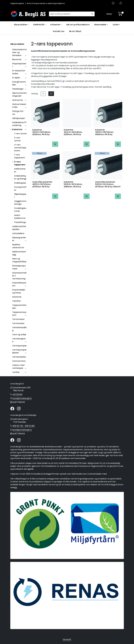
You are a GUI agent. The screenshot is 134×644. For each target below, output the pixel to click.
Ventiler (16, 372)
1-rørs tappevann (20, 156)
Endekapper (20, 183)
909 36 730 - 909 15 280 (24, 426)
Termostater (18, 323)
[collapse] (26, 55)
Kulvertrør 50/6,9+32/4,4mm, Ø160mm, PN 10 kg (73, 184)
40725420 (18, 394)
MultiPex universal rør (18, 246)
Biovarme (17, 59)
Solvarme (17, 297)
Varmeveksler (19, 357)
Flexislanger (18, 89)
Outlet (116, 25)
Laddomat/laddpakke (19, 228)
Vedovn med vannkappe (18, 367)
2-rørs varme (17, 139)
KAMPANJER (39, 25)
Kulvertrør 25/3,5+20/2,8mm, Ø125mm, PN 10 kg (42, 132)
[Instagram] (19, 409)
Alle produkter (20, 25)
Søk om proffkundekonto (78, 25)
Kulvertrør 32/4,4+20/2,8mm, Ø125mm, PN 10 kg (73, 132)
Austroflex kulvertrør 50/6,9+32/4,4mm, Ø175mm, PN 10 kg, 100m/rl (108, 184)
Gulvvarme (18, 100)
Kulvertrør (17, 129)
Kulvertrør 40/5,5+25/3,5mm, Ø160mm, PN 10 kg (104, 132)
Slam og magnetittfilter (19, 260)
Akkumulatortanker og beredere (19, 52)
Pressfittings (20, 222)
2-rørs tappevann (20, 163)
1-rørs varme (20, 134)
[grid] (51, 94)
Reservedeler (100, 25)
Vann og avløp (19, 335)
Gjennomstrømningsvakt (20, 94)
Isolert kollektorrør (20, 217)
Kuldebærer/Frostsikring (20, 124)
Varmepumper (19, 346)
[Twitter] (12, 409)
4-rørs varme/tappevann (20, 148)
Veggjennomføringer (20, 203)
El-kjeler (16, 78)
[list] (43, 94)
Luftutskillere (18, 233)
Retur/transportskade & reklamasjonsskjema (46, 3)
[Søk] (69, 14)
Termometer (18, 319)
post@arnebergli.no (22, 398)
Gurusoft (67, 639)
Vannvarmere (19, 361)
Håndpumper (19, 118)
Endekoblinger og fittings (20, 177)
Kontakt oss (59, 31)
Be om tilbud (75, 31)
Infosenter (55, 25)
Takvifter (17, 301)
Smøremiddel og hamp (19, 291)
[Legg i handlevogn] (55, 144)
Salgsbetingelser (17, 3)
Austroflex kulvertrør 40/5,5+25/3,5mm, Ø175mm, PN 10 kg (42, 184)
